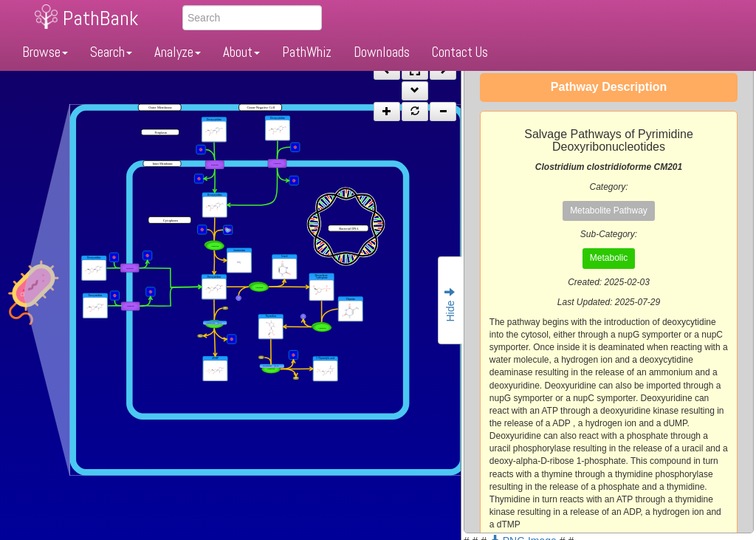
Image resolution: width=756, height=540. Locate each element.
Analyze (178, 52)
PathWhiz (307, 52)
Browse (45, 52)
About (241, 52)
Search (111, 52)
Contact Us (460, 52)
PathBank (100, 18)
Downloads (382, 52)
